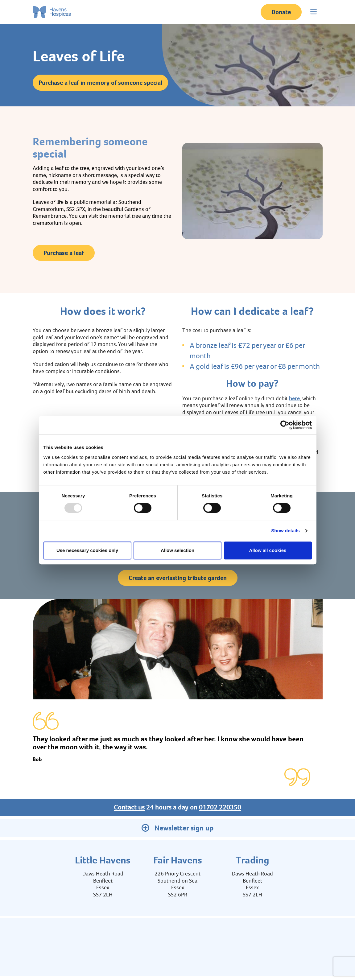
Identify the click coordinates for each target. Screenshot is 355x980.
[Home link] (52, 12)
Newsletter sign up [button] (177, 828)
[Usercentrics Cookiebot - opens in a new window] (285, 425)
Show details (285, 531)
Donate (281, 12)
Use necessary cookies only (87, 550)
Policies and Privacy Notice (214, 937)
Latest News (291, 937)
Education (168, 937)
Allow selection (177, 550)
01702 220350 (220, 807)
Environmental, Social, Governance (114, 937)
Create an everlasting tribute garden (178, 578)
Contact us (129, 807)
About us (61, 937)
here (294, 398)
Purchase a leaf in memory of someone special (100, 83)
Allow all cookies (268, 550)
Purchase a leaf (64, 253)
